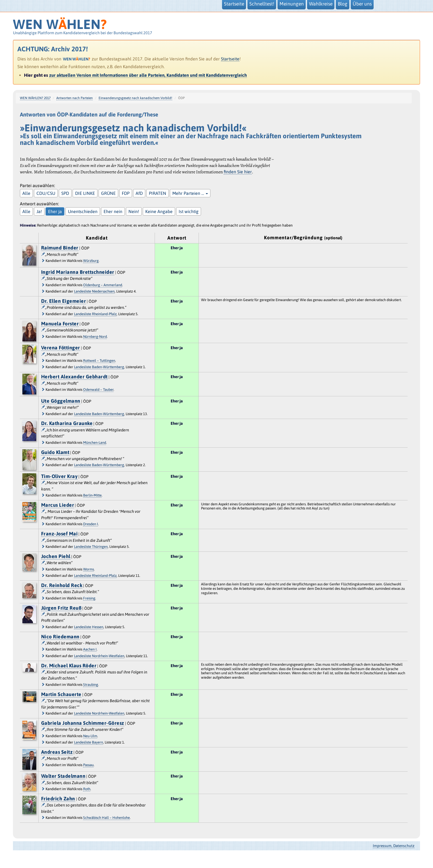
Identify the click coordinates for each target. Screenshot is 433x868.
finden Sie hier (238, 172)
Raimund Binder (60, 248)
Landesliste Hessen (89, 627)
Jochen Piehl (56, 556)
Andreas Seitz (57, 752)
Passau (88, 765)
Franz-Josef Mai (60, 534)
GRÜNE (108, 193)
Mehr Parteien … (190, 193)
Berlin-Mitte (92, 495)
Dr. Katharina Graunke (67, 423)
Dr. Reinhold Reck (62, 585)
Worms (89, 569)
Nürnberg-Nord (95, 337)
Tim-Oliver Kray (60, 476)
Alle (26, 193)
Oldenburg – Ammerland (103, 285)
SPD (65, 193)
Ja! (39, 211)
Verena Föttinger (61, 348)
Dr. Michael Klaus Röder (69, 666)
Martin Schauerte (61, 694)
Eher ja (55, 211)
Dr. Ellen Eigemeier (64, 301)
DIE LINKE (85, 193)
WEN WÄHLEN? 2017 (35, 98)
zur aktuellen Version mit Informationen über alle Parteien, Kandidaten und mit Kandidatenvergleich (148, 75)
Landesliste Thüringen (91, 547)
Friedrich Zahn (58, 799)
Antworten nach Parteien (75, 98)
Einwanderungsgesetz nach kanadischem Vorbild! (135, 98)
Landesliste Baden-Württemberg (99, 367)
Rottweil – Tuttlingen (99, 361)
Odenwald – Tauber (98, 390)
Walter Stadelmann (63, 776)
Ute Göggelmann (61, 401)
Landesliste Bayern (89, 742)
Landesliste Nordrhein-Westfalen (99, 656)
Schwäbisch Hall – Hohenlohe (106, 818)
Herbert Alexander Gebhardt (74, 377)
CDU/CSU (46, 193)
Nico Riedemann (60, 637)
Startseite (230, 59)
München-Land (95, 443)
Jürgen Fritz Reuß (61, 608)
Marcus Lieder (58, 505)
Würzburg (91, 261)
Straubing (91, 685)
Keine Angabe (159, 211)
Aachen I (90, 649)
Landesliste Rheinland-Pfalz (95, 314)
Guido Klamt (55, 452)
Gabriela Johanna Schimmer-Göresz (83, 723)
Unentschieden (83, 211)
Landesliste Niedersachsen (94, 291)
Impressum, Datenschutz (394, 846)
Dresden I (91, 524)
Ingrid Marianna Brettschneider (78, 272)
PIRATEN (158, 193)
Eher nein (113, 211)
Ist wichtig (189, 211)
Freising (89, 598)
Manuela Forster (60, 324)
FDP (126, 193)
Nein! (134, 211)
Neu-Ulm (90, 736)
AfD (139, 193)
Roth (87, 789)
